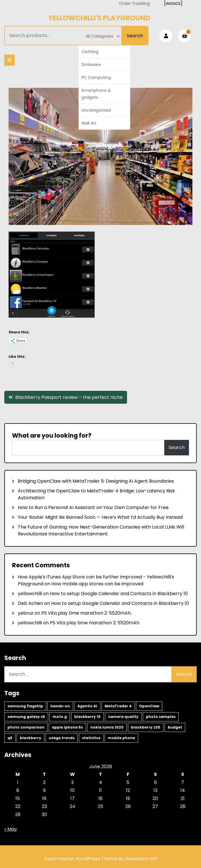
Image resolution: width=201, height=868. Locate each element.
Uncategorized (96, 110)
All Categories (103, 36)
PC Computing (96, 77)
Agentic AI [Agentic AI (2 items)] (87, 706)
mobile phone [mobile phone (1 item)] (121, 738)
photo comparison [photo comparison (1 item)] (26, 727)
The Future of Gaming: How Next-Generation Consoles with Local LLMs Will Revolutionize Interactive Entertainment (101, 530)
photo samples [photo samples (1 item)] (161, 717)
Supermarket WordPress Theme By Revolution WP (101, 859)
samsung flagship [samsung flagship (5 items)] (25, 706)
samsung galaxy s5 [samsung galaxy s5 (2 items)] (26, 717)
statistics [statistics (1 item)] (91, 738)
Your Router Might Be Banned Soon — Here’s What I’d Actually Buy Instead (100, 517)
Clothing (90, 52)
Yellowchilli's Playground (99, 18)
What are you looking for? (52, 435)
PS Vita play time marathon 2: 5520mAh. (86, 613)
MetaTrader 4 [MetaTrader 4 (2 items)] (118, 706)
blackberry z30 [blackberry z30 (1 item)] (146, 727)
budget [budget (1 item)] (175, 727)
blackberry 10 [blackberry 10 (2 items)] (87, 717)
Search (135, 36)
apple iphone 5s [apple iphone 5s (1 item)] (67, 727)
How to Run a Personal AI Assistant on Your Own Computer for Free (93, 507)
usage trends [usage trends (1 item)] (62, 738)
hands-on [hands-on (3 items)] (60, 706)
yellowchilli (30, 594)
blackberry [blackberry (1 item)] (31, 738)
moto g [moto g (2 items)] (60, 717)
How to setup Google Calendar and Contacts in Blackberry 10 (119, 594)
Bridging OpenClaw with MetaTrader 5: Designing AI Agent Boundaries (96, 481)
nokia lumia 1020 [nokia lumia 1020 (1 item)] (107, 727)
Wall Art (89, 123)
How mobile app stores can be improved (97, 584)
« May (11, 829)
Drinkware (91, 65)
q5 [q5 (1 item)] (10, 738)
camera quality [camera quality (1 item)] (123, 717)
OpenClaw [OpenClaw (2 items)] (149, 706)
